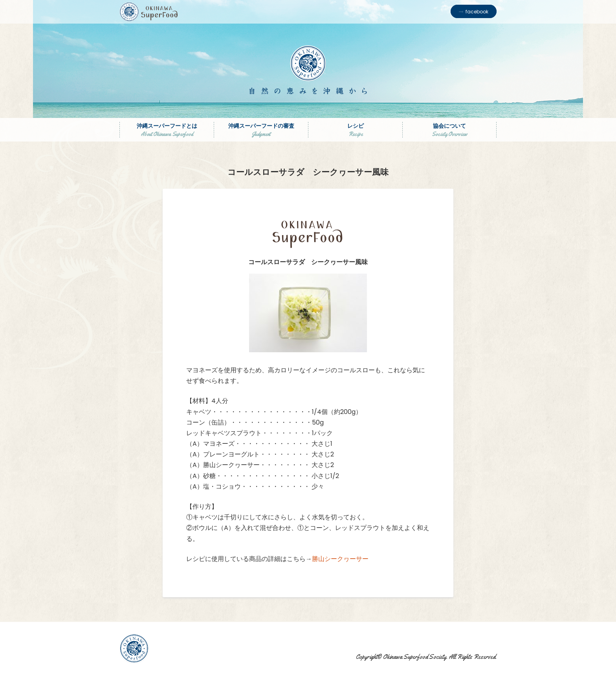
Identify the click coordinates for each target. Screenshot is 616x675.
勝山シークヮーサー (340, 559)
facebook (477, 12)
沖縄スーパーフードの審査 (261, 130)
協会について (449, 130)
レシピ (355, 130)
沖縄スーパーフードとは (167, 130)
